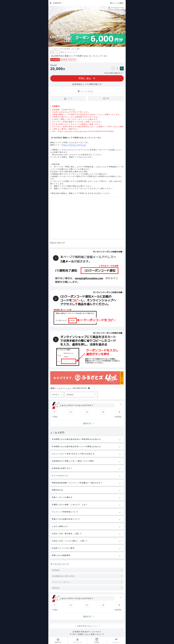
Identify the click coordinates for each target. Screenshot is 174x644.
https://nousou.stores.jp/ (74, 145)
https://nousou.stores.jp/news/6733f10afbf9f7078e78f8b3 (86, 131)
